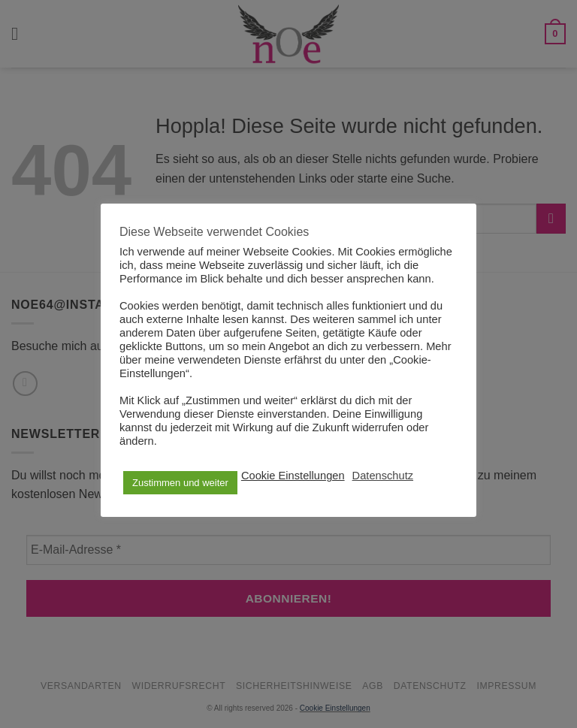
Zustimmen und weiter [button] (180, 483)
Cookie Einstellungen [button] (293, 476)
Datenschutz (383, 476)
